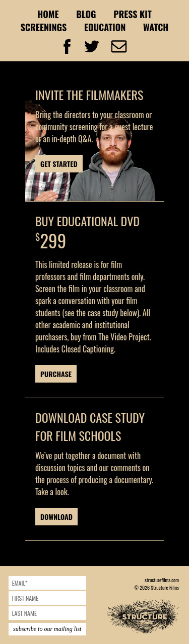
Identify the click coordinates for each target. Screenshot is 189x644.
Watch (156, 27)
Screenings (44, 27)
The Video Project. (124, 337)
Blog (86, 14)
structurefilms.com (162, 580)
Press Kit (133, 14)
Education (105, 27)
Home (48, 14)
